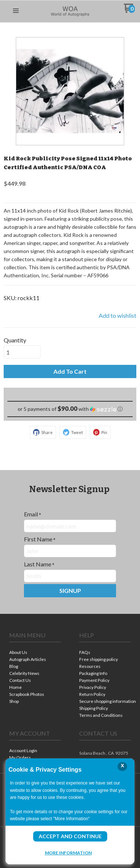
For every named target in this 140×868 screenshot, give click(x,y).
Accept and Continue (70, 836)
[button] (16, 11)
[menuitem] (35, 653)
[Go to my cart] (129, 11)
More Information (68, 853)
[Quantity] (22, 352)
